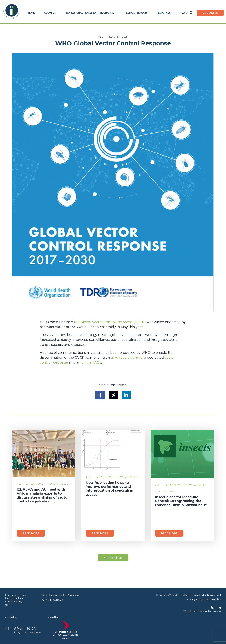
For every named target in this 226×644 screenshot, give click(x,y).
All (19, 484)
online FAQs (91, 362)
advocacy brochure (127, 358)
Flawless (216, 611)
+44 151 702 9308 (54, 600)
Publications (165, 492)
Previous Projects (135, 13)
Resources (164, 13)
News (183, 13)
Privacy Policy (195, 599)
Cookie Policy (213, 599)
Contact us (210, 13)
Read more (31, 533)
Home (32, 13)
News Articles (58, 484)
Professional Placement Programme (89, 13)
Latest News (35, 484)
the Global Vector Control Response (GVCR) (110, 322)
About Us (50, 13)
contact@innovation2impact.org (63, 595)
